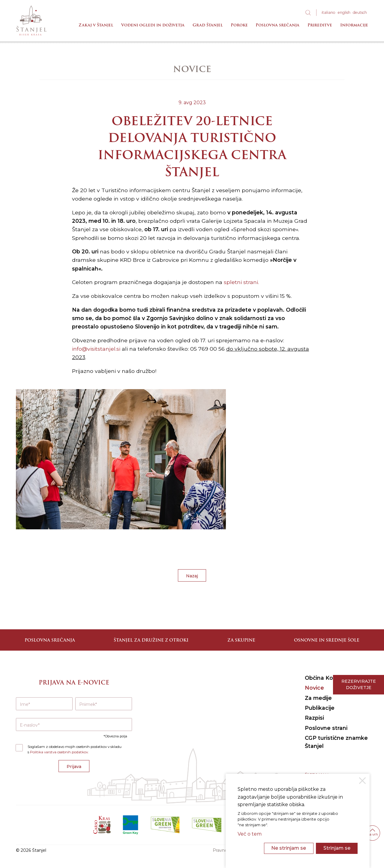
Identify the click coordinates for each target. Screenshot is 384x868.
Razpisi (314, 718)
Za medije (318, 698)
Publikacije (320, 708)
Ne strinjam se (289, 848)
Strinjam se (337, 848)
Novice (314, 688)
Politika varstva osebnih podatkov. (59, 752)
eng (344, 12)
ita (328, 12)
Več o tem (250, 834)
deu (360, 12)
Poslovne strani (326, 728)
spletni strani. (241, 282)
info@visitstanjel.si (96, 349)
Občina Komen (325, 678)
